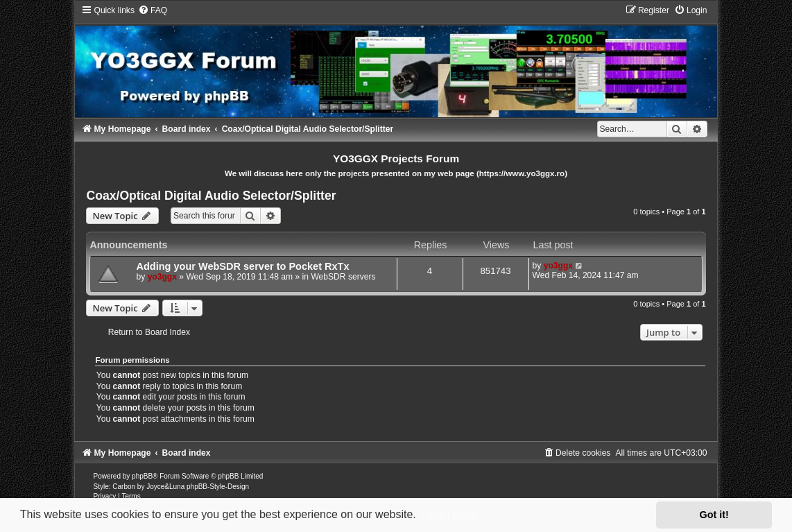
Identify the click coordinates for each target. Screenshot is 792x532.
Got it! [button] (714, 515)
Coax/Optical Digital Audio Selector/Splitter (211, 196)
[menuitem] (153, 10)
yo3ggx (162, 277)
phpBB (142, 476)
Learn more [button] (449, 514)
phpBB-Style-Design (218, 487)
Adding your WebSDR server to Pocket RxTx (242, 266)
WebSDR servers (343, 277)
